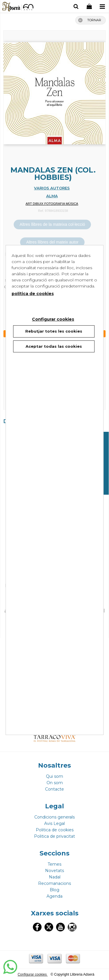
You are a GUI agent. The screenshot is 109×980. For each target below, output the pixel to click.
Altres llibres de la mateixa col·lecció (52, 224)
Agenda (54, 896)
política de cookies (33, 294)
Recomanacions (54, 883)
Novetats (54, 871)
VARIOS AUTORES (52, 188)
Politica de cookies (55, 830)
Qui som (54, 776)
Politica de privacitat (54, 836)
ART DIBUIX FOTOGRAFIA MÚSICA (52, 204)
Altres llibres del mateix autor (52, 242)
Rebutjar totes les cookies (54, 331)
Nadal (55, 877)
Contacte (54, 789)
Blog (54, 890)
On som (55, 783)
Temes (54, 864)
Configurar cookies (33, 974)
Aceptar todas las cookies (54, 346)
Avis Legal (54, 823)
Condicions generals (54, 817)
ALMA (52, 196)
